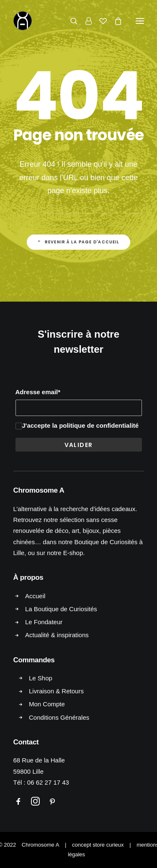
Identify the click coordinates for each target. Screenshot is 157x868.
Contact (26, 742)
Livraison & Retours (56, 691)
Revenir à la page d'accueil (79, 242)
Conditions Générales (59, 717)
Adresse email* (38, 392)
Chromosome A (41, 845)
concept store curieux (98, 845)
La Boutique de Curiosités (61, 609)
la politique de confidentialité (95, 425)
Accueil (35, 596)
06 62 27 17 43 (48, 782)
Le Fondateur (44, 622)
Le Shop (41, 678)
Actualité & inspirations (57, 635)
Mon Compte (47, 704)
